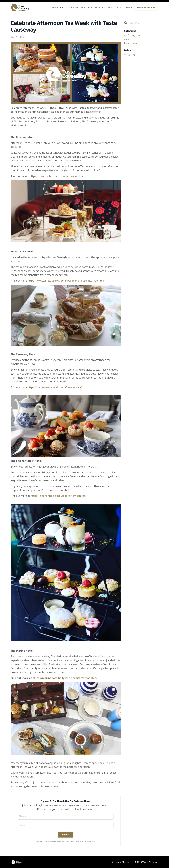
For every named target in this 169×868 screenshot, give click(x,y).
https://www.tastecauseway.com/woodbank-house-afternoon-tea (66, 281)
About (63, 8)
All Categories (132, 35)
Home (55, 8)
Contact (119, 8)
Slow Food (100, 8)
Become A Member (121, 862)
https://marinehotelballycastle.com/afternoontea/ (65, 678)
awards (128, 39)
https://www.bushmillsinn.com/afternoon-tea (56, 176)
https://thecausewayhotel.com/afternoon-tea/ (55, 387)
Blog (110, 8)
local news (131, 43)
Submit (66, 834)
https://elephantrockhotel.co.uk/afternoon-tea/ (59, 496)
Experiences (87, 8)
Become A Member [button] (146, 8)
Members (73, 8)
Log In (129, 8)
